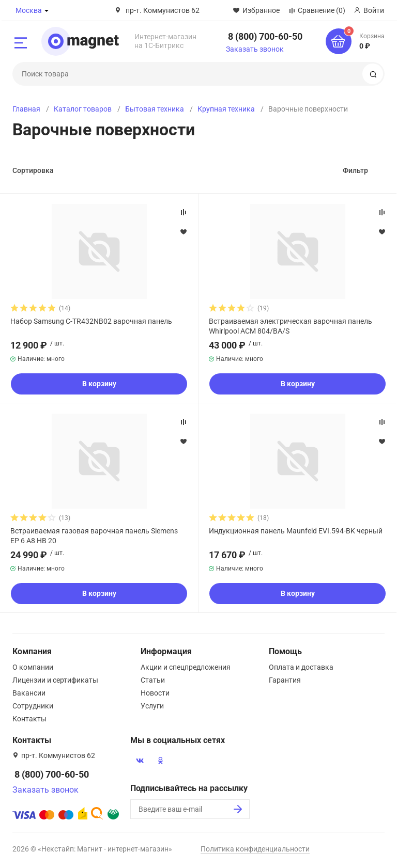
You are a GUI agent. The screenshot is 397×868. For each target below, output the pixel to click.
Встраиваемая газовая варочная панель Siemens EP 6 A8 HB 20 (94, 535)
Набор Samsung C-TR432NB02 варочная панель (91, 321)
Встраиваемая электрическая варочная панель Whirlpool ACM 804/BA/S (291, 326)
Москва (29, 10)
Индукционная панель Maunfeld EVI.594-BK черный (296, 531)
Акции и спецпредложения (186, 667)
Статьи (153, 680)
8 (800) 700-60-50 (265, 36)
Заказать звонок (255, 49)
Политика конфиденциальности (255, 849)
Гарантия (285, 680)
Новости (155, 693)
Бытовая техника (155, 109)
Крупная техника (226, 109)
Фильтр (355, 170)
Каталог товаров (83, 109)
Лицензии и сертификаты (55, 680)
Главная (26, 109)
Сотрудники (33, 706)
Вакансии (29, 693)
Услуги (152, 706)
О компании (33, 667)
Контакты (29, 719)
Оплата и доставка (301, 667)
